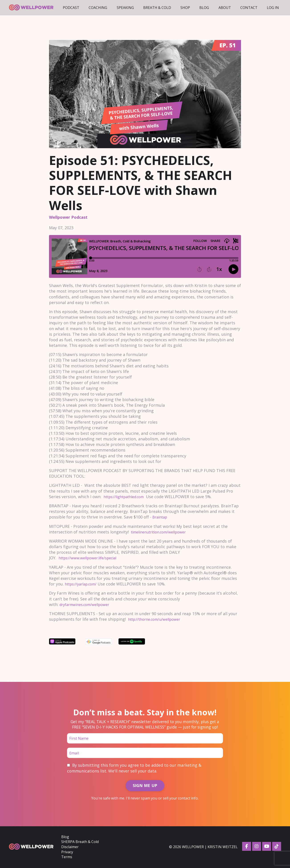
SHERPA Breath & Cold (80, 843)
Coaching (98, 8)
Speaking (125, 8)
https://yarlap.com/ (84, 584)
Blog (204, 8)
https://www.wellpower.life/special (92, 558)
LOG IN (273, 8)
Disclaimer (70, 848)
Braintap (161, 517)
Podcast (71, 8)
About (225, 8)
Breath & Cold (157, 8)
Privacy (67, 853)
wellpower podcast (68, 217)
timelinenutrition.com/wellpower (163, 532)
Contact (249, 8)
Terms (67, 858)
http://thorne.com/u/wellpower (158, 619)
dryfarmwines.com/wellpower (88, 604)
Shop (185, 8)
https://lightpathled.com (127, 497)
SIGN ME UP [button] (145, 787)
